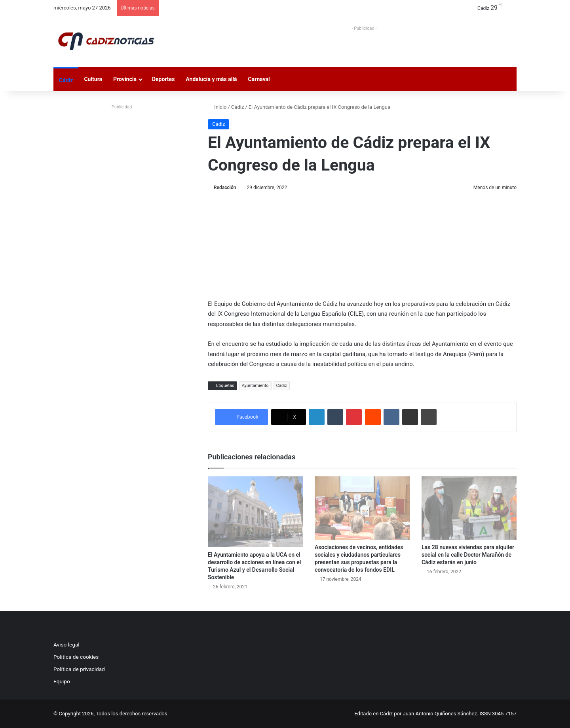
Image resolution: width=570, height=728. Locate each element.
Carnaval (259, 79)
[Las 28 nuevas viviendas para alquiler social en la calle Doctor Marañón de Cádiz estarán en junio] (469, 508)
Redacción (225, 188)
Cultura (93, 79)
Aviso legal (66, 645)
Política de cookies (76, 657)
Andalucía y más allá (211, 79)
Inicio (217, 107)
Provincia (125, 79)
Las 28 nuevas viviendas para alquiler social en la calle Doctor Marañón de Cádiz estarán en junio (468, 555)
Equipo (62, 681)
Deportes (163, 79)
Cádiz (66, 80)
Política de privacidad (79, 669)
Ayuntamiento (255, 386)
